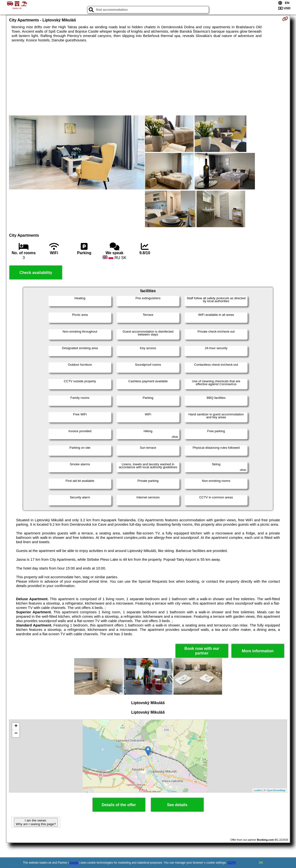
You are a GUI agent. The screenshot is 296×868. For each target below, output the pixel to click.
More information (258, 651)
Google (74, 863)
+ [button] (16, 726)
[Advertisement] (148, 79)
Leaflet (258, 790)
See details (177, 805)
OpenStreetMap (276, 790)
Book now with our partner (202, 651)
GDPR (232, 863)
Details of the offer (119, 805)
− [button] (16, 734)
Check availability (36, 273)
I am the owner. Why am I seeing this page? (36, 822)
